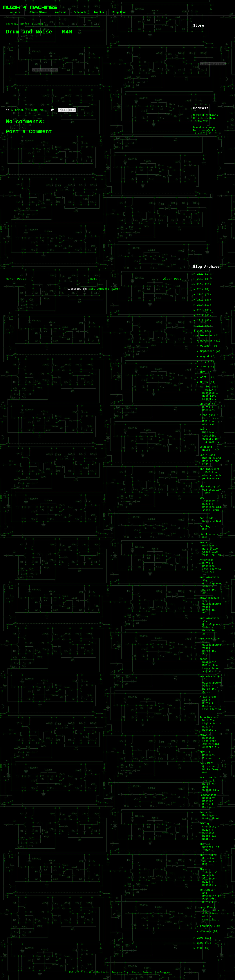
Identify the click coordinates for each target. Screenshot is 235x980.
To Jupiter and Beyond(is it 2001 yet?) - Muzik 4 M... (210, 896)
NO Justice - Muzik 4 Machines (209, 407)
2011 (201, 321)
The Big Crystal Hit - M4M (209, 847)
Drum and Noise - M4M (209, 449)
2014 (201, 305)
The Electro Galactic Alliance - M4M (209, 860)
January (206, 931)
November (207, 341)
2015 (201, 300)
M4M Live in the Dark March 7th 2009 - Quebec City (209, 784)
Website (15, 12)
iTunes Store (38, 12)
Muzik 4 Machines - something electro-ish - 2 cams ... (210, 436)
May (203, 372)
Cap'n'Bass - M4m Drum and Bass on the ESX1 (210, 460)
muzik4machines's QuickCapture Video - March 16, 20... (210, 585)
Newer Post (15, 279)
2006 (201, 948)
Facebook (80, 12)
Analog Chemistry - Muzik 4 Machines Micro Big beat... (209, 831)
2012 (201, 315)
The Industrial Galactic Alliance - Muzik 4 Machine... (209, 877)
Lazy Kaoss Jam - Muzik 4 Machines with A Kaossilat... (210, 914)
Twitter (99, 12)
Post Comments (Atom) (104, 289)
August (206, 356)
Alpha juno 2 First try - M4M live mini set (209, 420)
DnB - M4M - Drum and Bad (210, 520)
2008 (201, 938)
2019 (201, 279)
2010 (201, 326)
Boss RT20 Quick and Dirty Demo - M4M (210, 768)
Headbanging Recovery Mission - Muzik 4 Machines (208, 801)
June (204, 367)
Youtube (60, 12)
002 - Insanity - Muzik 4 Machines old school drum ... (210, 506)
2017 (201, 289)
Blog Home (119, 12)
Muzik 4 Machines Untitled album (205, 117)
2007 (201, 943)
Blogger (165, 972)
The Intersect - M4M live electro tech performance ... (210, 475)
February (207, 926)
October (206, 346)
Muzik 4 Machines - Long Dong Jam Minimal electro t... (210, 741)
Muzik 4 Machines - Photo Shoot (209, 816)
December (207, 336)
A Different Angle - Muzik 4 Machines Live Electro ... (210, 705)
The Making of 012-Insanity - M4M (210, 490)
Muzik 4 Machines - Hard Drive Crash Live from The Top (210, 549)
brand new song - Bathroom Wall (205, 129)
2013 (201, 310)
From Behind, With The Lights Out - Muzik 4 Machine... (210, 724)
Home (94, 279)
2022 (201, 274)
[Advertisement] (94, 244)
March (205, 382)
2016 (201, 295)
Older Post (172, 279)
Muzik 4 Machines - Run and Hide (210, 755)
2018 (201, 284)
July (204, 362)
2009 (201, 331)
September (208, 351)
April (205, 377)
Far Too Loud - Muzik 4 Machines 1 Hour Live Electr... (209, 393)
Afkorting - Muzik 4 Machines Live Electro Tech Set (210, 566)
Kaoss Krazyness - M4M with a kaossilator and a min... (210, 665)
